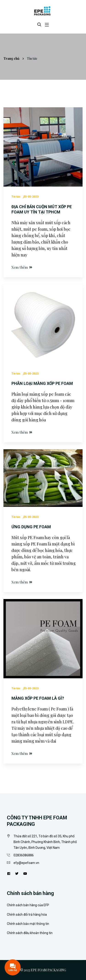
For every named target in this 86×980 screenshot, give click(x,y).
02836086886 (24, 855)
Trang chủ (11, 58)
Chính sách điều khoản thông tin (30, 933)
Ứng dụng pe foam (31, 527)
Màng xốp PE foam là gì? (38, 698)
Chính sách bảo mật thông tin (28, 924)
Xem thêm (22, 267)
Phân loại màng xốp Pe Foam (42, 383)
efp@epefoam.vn (26, 863)
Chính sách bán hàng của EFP (28, 905)
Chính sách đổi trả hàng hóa (27, 915)
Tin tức (16, 197)
